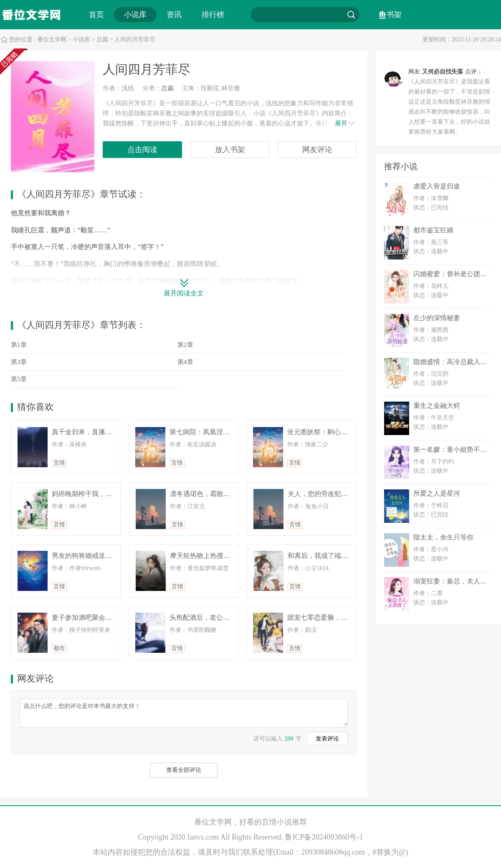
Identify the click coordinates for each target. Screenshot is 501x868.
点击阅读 (142, 150)
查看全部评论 (184, 770)
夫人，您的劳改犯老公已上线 (331, 494)
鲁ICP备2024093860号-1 (324, 837)
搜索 (351, 15)
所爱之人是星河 (437, 493)
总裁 (102, 39)
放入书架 (230, 150)
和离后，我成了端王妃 (321, 556)
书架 (394, 15)
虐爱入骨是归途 (437, 186)
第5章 (19, 379)
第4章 (185, 362)
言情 (59, 463)
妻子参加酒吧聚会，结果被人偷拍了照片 (112, 617)
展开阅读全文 (184, 293)
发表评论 (327, 739)
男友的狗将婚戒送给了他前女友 (99, 556)
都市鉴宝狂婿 (433, 230)
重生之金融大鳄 (437, 406)
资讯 (174, 15)
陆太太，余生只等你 (443, 537)
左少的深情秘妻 (437, 318)
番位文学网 (52, 39)
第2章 (185, 345)
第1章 (19, 345)
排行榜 (213, 15)
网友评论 (317, 150)
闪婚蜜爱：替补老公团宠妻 (453, 274)
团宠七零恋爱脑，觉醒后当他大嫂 (337, 617)
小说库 (135, 15)
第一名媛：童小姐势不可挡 (453, 449)
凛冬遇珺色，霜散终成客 (207, 494)
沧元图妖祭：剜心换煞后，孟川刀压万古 (347, 432)
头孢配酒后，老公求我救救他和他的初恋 (230, 617)
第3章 (19, 362)
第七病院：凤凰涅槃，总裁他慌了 (220, 432)
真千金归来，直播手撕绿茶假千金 (102, 432)
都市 (59, 648)
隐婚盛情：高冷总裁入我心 (453, 362)
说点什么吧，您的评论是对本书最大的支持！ (184, 713)
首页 (96, 15)
